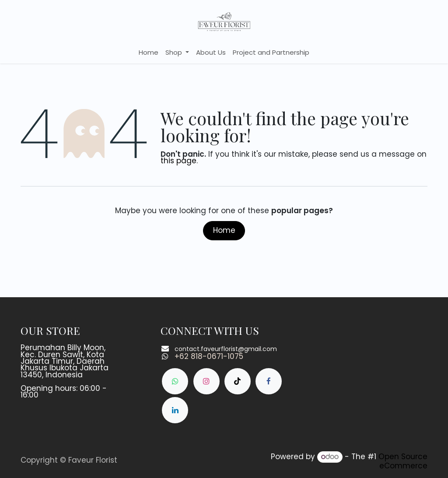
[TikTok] (238, 381)
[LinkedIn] (175, 410)
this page (178, 161)
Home (224, 230)
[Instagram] (206, 381)
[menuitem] (149, 53)
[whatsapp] (175, 381)
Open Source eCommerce (403, 461)
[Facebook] (269, 381)
